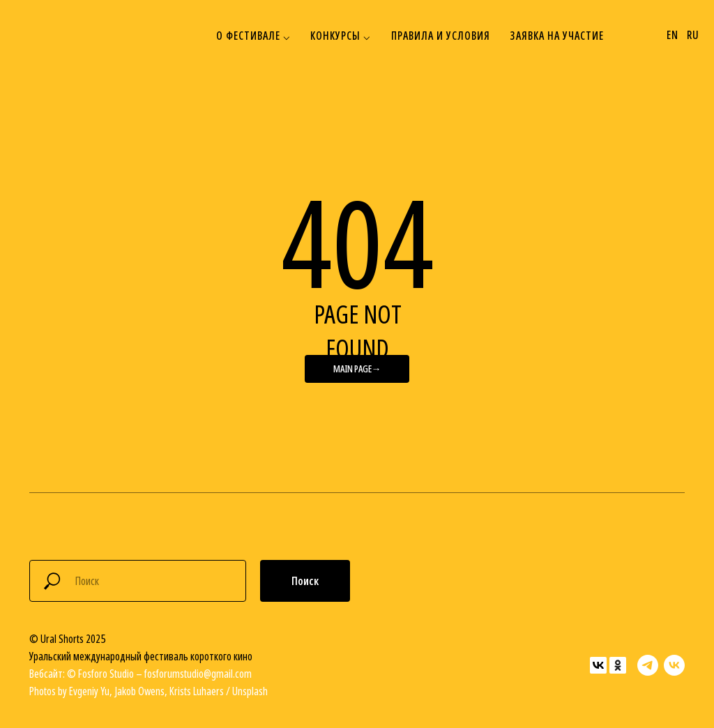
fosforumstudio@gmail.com (198, 674)
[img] (47, 35)
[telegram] (648, 665)
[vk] (674, 665)
